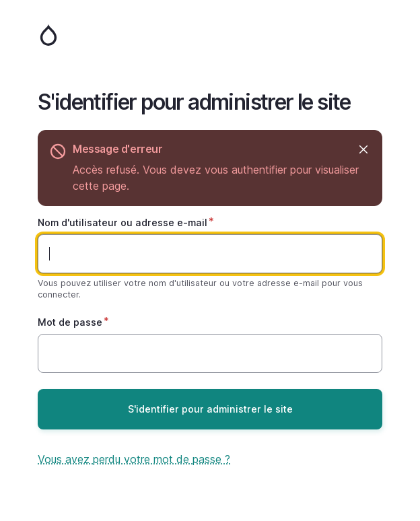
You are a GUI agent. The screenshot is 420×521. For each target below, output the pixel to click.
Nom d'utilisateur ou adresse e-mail (123, 222)
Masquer (362, 149)
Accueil (210, 35)
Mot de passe (70, 322)
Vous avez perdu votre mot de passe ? (134, 459)
